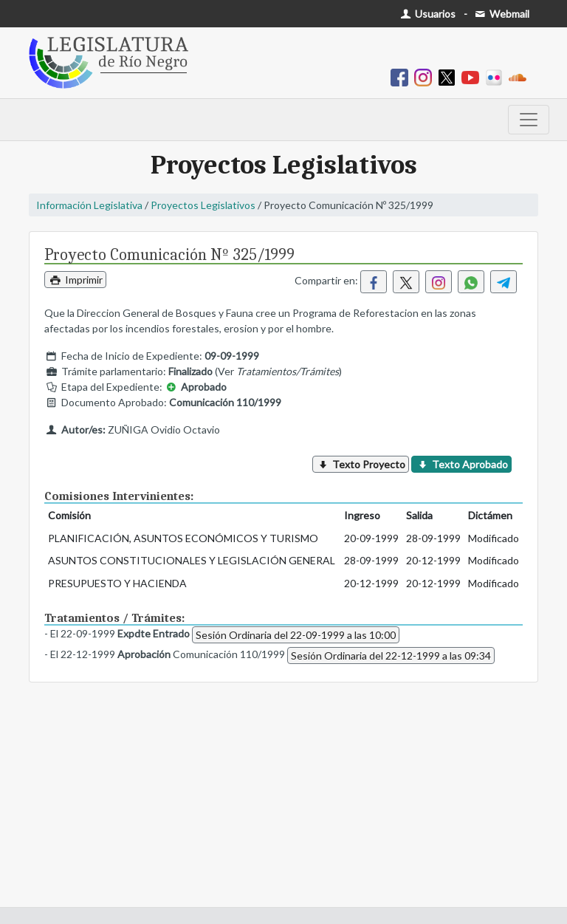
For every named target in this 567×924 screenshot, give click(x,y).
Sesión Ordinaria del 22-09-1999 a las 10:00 (296, 635)
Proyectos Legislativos (203, 205)
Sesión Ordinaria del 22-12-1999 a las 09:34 (391, 656)
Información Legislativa (89, 205)
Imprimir (75, 280)
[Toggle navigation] (529, 120)
